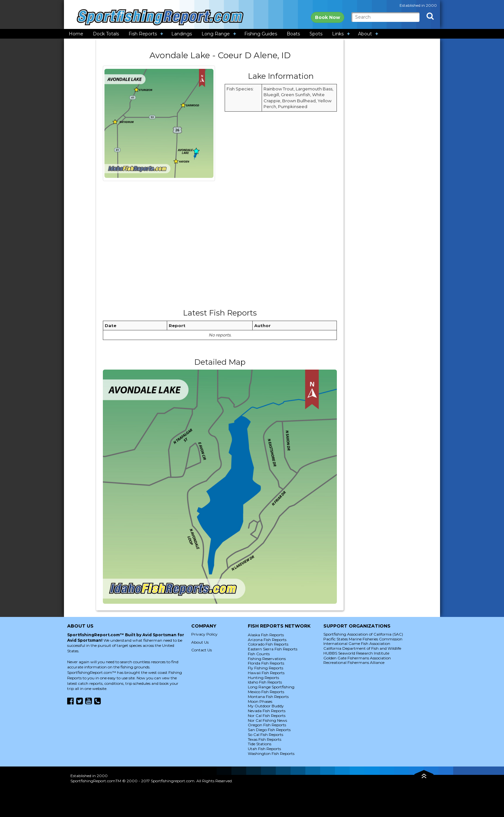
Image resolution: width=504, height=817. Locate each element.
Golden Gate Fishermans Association (357, 658)
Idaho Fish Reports (265, 682)
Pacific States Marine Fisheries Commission (363, 639)
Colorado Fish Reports (268, 644)
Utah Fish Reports (264, 749)
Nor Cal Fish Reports (267, 716)
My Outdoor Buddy (266, 706)
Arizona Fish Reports (267, 640)
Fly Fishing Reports (265, 668)
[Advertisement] (220, 247)
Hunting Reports (263, 678)
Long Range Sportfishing (271, 687)
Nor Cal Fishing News (267, 720)
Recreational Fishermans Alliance (354, 662)
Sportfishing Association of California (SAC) (363, 634)
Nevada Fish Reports (267, 711)
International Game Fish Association (357, 643)
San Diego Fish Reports (269, 730)
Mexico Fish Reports (266, 692)
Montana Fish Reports (268, 697)
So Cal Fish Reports (265, 734)
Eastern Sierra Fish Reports (273, 649)
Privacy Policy (204, 634)
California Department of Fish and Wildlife (362, 648)
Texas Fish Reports (265, 739)
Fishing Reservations (267, 659)
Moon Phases (260, 701)
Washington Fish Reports (271, 753)
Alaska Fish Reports (266, 635)
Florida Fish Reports (266, 663)
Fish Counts (259, 654)
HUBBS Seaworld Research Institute (356, 653)
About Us (200, 642)
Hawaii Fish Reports (266, 673)
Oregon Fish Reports (267, 725)
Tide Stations (260, 744)
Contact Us (202, 650)
